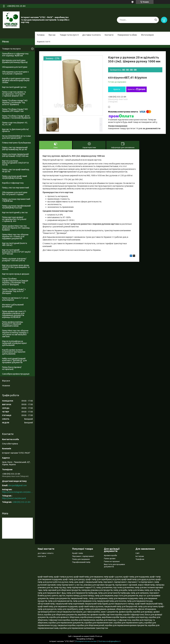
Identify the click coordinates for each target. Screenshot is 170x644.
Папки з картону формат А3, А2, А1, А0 (15, 124)
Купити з (136, 89)
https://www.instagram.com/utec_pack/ (17, 492)
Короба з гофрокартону (13, 183)
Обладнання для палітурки (15, 67)
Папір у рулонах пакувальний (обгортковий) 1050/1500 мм (15, 155)
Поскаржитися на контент (86, 641)
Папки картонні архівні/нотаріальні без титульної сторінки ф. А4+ (14, 219)
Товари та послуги (68, 35)
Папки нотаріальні (112, 561)
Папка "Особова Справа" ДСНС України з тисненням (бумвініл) (16, 117)
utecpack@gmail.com (17, 485)
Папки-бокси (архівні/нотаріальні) (12, 368)
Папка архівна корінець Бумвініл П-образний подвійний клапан (13, 324)
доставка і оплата (46, 553)
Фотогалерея (147, 35)
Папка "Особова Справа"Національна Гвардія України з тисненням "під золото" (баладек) (15, 282)
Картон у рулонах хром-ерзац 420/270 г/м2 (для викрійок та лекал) (16, 267)
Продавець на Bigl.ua (85, 639)
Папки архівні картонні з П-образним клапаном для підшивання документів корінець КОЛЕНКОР (14, 314)
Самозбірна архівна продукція (16, 374)
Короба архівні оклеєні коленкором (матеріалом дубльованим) (14, 352)
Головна (41, 35)
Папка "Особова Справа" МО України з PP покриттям (15, 110)
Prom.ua (99, 636)
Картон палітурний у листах (15, 212)
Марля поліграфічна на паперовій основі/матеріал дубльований (14, 343)
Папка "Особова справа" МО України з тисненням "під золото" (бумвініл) (15, 102)
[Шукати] (156, 20)
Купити (117, 89)
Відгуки (6, 381)
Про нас (52, 35)
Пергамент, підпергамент (83, 556)
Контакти (109, 35)
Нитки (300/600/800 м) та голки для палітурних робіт (16, 137)
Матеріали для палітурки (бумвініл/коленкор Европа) (15, 61)
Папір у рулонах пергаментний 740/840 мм (16, 200)
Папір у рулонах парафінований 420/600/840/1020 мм (16, 207)
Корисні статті (44, 42)
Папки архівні (110, 558)
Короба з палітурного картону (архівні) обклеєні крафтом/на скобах (16, 80)
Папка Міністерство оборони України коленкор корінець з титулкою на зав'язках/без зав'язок (15, 334)
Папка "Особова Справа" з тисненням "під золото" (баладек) (14, 291)
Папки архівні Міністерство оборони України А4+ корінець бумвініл (16, 228)
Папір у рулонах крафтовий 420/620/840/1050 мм (15, 177)
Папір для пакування (81, 559)
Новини (6, 386)
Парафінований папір (81, 562)
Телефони (140, 559)
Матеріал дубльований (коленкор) (13, 306)
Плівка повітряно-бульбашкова (16, 143)
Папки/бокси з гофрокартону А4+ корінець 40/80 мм (15, 55)
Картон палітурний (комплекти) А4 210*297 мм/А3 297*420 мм (16, 252)
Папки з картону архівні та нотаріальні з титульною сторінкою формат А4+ (14, 94)
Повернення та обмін (127, 35)
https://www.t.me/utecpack (14, 498)
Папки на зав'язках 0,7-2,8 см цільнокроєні (15, 299)
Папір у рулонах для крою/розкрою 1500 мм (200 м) (14, 260)
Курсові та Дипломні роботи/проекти (15, 130)
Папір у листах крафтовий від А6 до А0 (16, 170)
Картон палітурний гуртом (14, 87)
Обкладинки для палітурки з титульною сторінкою (15, 73)
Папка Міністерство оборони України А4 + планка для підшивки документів (15, 236)
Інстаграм (140, 556)
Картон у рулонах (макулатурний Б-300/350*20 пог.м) (15, 163)
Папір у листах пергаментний (16, 188)
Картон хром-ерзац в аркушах (16, 274)
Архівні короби (110, 555)
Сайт (138, 553)
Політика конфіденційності (109, 641)
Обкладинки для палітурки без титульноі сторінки (15, 193)
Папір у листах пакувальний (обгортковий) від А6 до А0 (15, 148)
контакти (42, 556)
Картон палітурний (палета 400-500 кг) (15, 244)
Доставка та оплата (91, 35)
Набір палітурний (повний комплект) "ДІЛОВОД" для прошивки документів (14, 360)
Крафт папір (78, 553)
